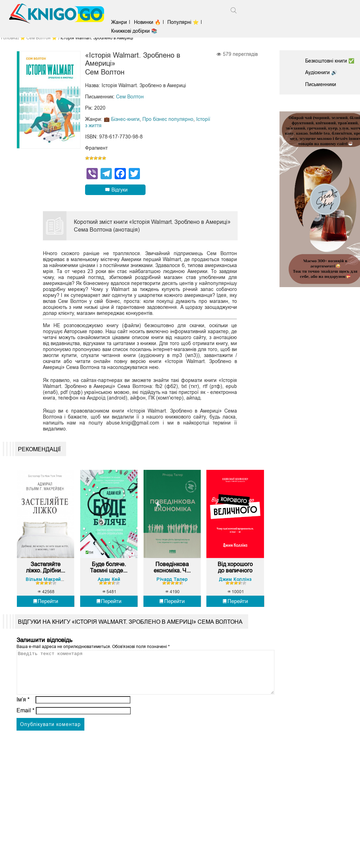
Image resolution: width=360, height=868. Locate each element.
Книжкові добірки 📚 (135, 31)
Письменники (321, 84)
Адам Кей (109, 582)
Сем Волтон (130, 97)
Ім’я (23, 710)
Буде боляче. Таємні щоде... (109, 570)
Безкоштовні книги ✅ (330, 61)
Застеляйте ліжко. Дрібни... (46, 570)
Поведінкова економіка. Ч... (172, 570)
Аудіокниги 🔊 (321, 72)
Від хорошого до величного (235, 570)
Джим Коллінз (235, 582)
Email (25, 721)
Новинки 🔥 (148, 22)
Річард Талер (172, 582)
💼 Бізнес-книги (122, 119)
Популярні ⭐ (184, 22)
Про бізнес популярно (168, 119)
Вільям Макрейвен (48, 582)
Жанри (120, 22)
